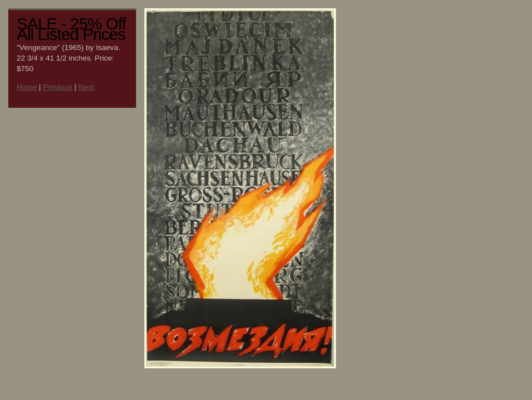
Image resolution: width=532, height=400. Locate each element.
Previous (57, 87)
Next (86, 87)
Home (27, 87)
